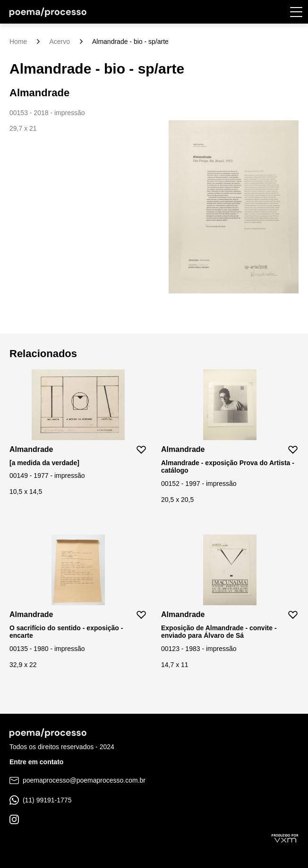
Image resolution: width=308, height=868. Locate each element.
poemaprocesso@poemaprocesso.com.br (77, 780)
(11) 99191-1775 (40, 800)
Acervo (60, 42)
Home (18, 42)
